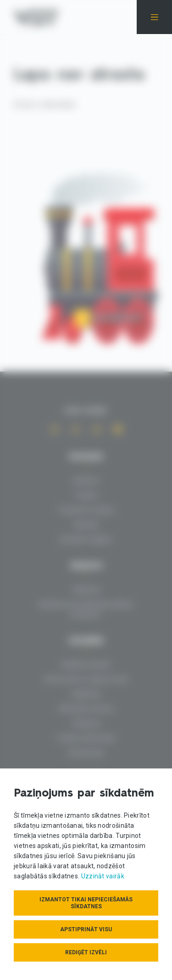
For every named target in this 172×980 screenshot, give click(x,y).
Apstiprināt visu (86, 929)
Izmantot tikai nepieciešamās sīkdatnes (86, 903)
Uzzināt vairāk (103, 876)
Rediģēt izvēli (86, 952)
